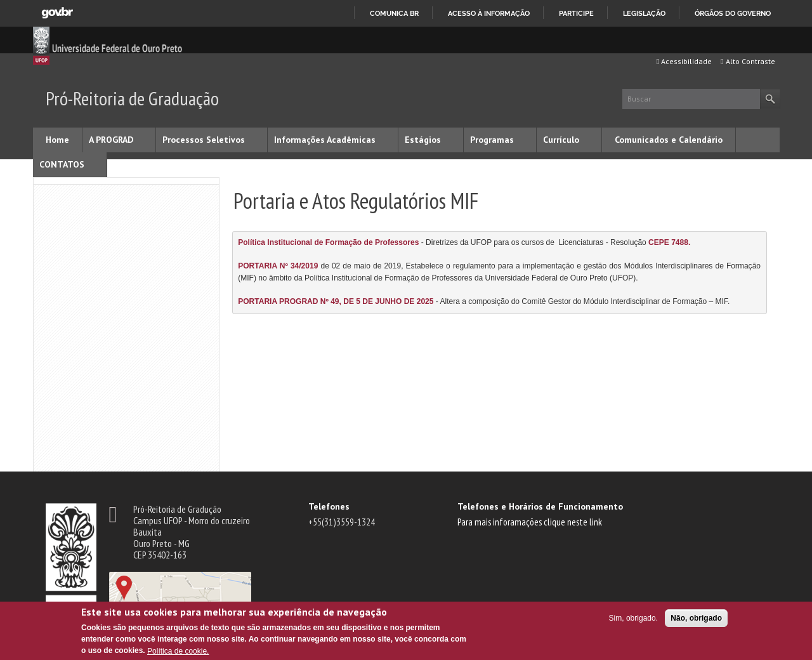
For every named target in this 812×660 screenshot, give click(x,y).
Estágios (423, 140)
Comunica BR (394, 13)
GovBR (57, 13)
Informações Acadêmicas (325, 140)
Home (57, 140)
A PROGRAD (111, 140)
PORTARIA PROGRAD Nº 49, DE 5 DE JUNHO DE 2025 (336, 301)
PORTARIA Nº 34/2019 (278, 266)
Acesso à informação (489, 13)
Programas (492, 140)
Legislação (644, 13)
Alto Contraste (748, 61)
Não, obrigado (696, 618)
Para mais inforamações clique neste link (530, 522)
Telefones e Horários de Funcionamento (540, 506)
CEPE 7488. (669, 242)
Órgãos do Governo (733, 13)
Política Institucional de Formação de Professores (328, 242)
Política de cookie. (178, 651)
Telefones (329, 506)
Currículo (561, 140)
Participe (576, 13)
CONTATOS (62, 164)
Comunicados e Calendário (669, 140)
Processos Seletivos (204, 140)
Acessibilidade (684, 61)
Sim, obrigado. (633, 618)
